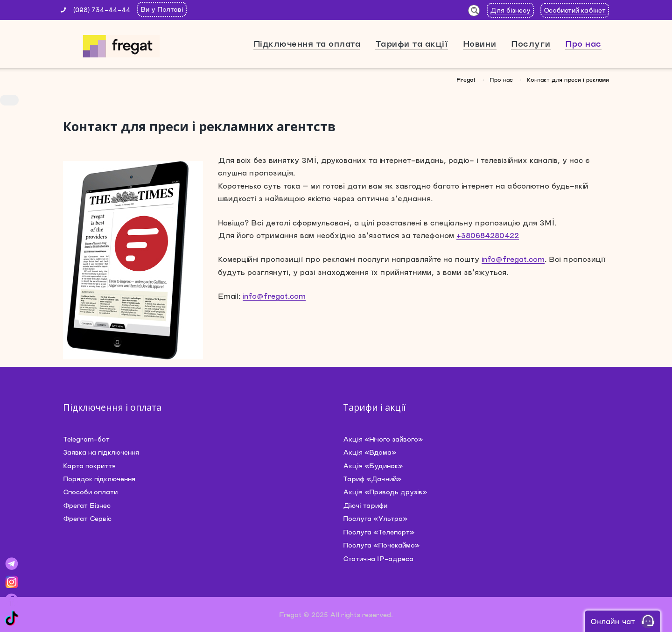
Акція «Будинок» (373, 466)
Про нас (583, 43)
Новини (480, 43)
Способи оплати (90, 492)
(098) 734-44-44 (102, 10)
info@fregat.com (513, 259)
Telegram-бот (86, 439)
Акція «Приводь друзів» (385, 492)
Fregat (466, 79)
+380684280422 (488, 235)
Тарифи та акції (412, 43)
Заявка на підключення (101, 452)
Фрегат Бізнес (87, 505)
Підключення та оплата (307, 43)
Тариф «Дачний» (372, 479)
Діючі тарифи (365, 505)
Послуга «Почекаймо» (381, 545)
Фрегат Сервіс (87, 518)
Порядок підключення (99, 479)
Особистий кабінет (575, 10)
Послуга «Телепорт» (379, 532)
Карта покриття (89, 466)
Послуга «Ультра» (375, 518)
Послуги (531, 43)
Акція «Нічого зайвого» (383, 439)
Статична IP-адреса (378, 558)
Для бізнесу (510, 10)
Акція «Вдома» (370, 452)
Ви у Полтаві (162, 9)
